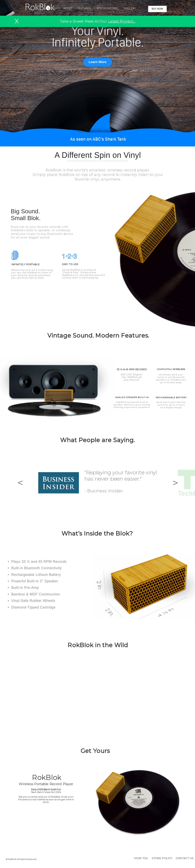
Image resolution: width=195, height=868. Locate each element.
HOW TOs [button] (141, 858)
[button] (98, 9)
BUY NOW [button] (157, 9)
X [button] (17, 21)
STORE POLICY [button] (162, 858)
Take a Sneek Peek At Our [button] (97, 21)
